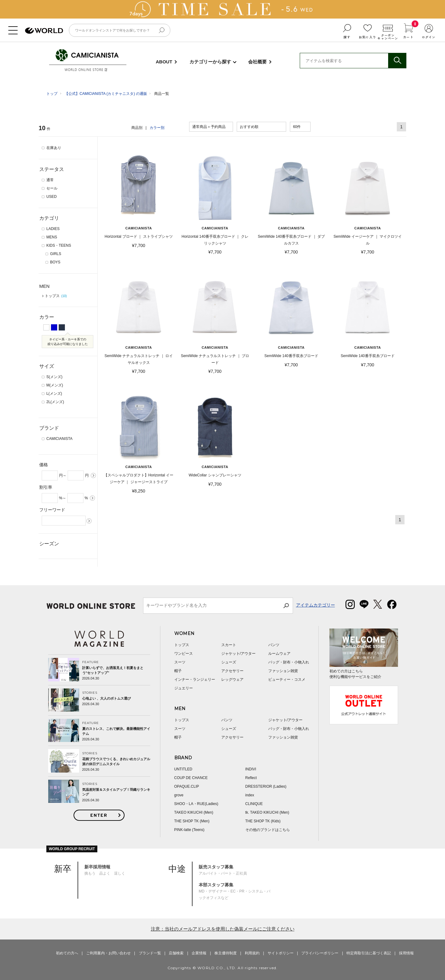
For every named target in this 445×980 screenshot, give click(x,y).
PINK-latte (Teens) (189, 830)
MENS (52, 237)
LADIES (53, 229)
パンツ (274, 645)
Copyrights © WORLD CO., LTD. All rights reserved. (223, 968)
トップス (56, 296)
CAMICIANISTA (87, 56)
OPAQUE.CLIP (187, 786)
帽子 (178, 671)
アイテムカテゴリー (316, 605)
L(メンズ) (54, 394)
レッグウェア (232, 680)
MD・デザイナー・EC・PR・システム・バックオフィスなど (235, 891)
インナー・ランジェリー (195, 680)
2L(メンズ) (55, 402)
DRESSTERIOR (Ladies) (266, 786)
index (250, 795)
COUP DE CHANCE (191, 778)
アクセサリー (232, 671)
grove (179, 795)
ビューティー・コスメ (287, 680)
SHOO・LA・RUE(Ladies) (196, 804)
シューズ (229, 662)
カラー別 (157, 128)
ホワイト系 (46, 327)
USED (51, 197)
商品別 (137, 128)
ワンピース (184, 654)
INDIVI (251, 769)
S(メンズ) (54, 377)
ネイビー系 (62, 327)
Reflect (251, 778)
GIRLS (56, 254)
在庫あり (54, 148)
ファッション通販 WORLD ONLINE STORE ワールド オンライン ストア (44, 31)
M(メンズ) (55, 385)
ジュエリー (184, 688)
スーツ (180, 662)
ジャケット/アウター (238, 654)
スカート (229, 645)
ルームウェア (279, 654)
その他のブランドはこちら (268, 830)
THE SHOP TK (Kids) (263, 821)
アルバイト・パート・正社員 (223, 870)
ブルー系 (54, 327)
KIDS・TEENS (59, 245)
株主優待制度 (226, 953)
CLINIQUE (254, 804)
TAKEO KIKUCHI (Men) (194, 812)
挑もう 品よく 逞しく (105, 870)
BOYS (55, 262)
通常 (50, 180)
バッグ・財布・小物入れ (289, 662)
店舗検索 (176, 953)
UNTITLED (183, 769)
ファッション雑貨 (283, 671)
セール (52, 188)
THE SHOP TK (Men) (192, 821)
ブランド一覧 (150, 953)
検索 (397, 61)
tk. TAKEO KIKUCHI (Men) (267, 812)
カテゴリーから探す (210, 62)
